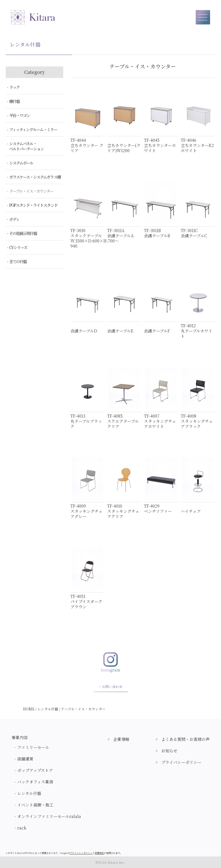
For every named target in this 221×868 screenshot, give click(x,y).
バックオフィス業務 (35, 782)
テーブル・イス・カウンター (31, 191)
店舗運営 (25, 759)
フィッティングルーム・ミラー (33, 129)
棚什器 (14, 101)
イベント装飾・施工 (35, 805)
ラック (14, 87)
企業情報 (121, 739)
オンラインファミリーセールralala (49, 816)
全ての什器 (18, 261)
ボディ (14, 219)
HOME (29, 709)
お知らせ (169, 751)
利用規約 (99, 853)
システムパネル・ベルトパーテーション (26, 146)
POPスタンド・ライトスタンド (33, 205)
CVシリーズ (18, 247)
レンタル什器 (48, 709)
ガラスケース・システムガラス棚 (35, 177)
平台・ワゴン (20, 115)
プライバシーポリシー (181, 762)
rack (22, 828)
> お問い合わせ (111, 686)
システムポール (21, 163)
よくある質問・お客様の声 (185, 739)
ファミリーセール (33, 747)
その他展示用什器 (23, 233)
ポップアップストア (35, 770)
